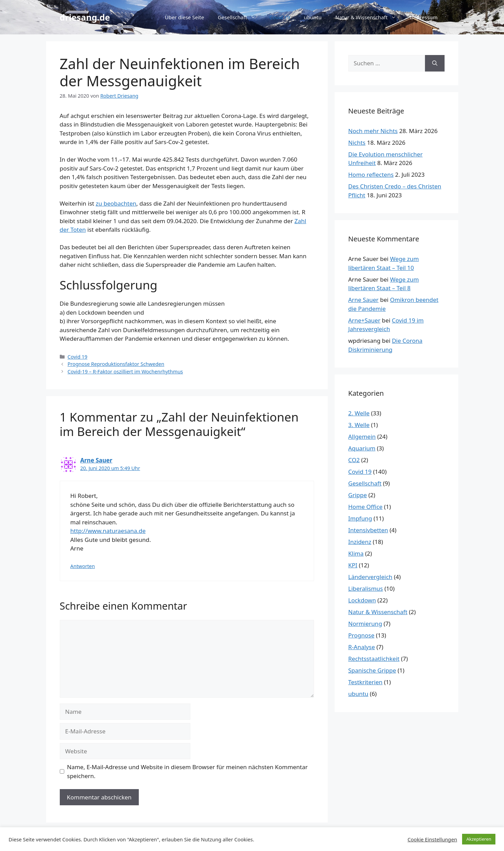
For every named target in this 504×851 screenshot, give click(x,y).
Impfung (360, 518)
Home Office (366, 507)
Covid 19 (280, 17)
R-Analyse (362, 647)
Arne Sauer (96, 460)
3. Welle (359, 425)
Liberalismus (366, 588)
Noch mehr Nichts (373, 131)
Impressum (424, 17)
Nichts (357, 143)
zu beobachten (116, 203)
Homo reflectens (371, 174)
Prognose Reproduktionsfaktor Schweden (116, 364)
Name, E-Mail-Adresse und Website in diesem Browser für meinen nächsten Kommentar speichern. (187, 771)
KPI (353, 565)
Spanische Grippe (372, 670)
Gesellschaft (240, 17)
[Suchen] (435, 63)
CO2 (354, 460)
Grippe (358, 495)
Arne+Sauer (365, 320)
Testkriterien (366, 682)
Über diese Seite (184, 17)
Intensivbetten (368, 530)
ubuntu (313, 17)
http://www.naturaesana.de (108, 531)
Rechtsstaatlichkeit (374, 659)
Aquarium (362, 448)
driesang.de (85, 17)
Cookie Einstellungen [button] (432, 839)
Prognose (361, 635)
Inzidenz (360, 542)
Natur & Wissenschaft (369, 17)
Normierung (365, 624)
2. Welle (359, 413)
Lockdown (362, 600)
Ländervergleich (371, 577)
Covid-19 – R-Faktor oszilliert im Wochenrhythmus (125, 372)
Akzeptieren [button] (479, 839)
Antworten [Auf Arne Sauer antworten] (83, 566)
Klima (356, 553)
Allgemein (362, 437)
